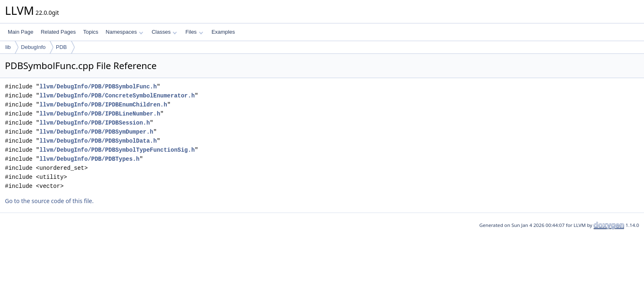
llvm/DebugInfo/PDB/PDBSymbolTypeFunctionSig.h (117, 150)
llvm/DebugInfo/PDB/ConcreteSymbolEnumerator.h (117, 96)
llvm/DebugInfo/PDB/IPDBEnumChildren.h (103, 105)
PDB (61, 47)
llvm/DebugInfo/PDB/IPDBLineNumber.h (100, 114)
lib (8, 47)
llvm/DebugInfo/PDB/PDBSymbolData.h (98, 141)
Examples (223, 32)
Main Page (21, 32)
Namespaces (124, 32)
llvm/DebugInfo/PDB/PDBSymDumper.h (96, 132)
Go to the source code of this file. (49, 201)
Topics (91, 32)
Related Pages (58, 32)
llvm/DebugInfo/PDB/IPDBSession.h (95, 123)
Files (194, 32)
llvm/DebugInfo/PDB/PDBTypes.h (90, 159)
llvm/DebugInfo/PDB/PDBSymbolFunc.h (98, 87)
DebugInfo (33, 47)
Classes (164, 32)
